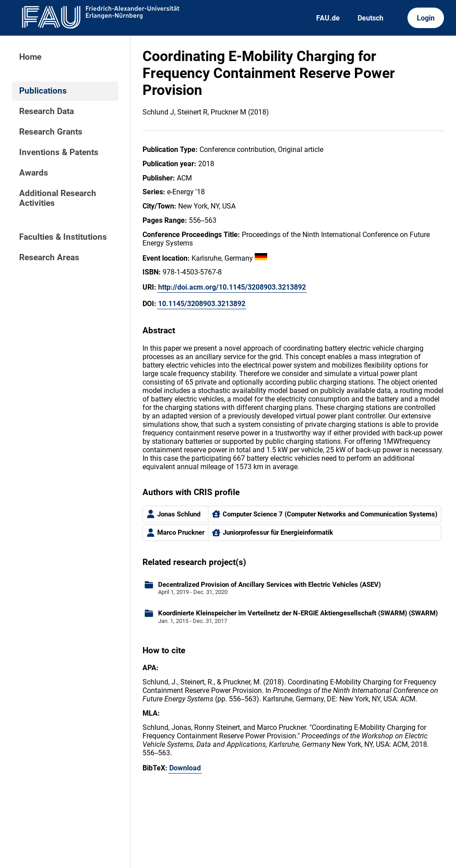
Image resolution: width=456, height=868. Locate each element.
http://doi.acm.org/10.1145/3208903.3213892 (232, 287)
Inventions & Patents (59, 152)
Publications (43, 91)
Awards (34, 173)
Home (30, 57)
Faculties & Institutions (63, 237)
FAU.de (328, 18)
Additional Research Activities (58, 198)
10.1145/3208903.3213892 (202, 304)
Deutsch (370, 18)
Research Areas (49, 258)
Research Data (47, 111)
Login (426, 18)
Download (185, 768)
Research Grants (51, 132)
